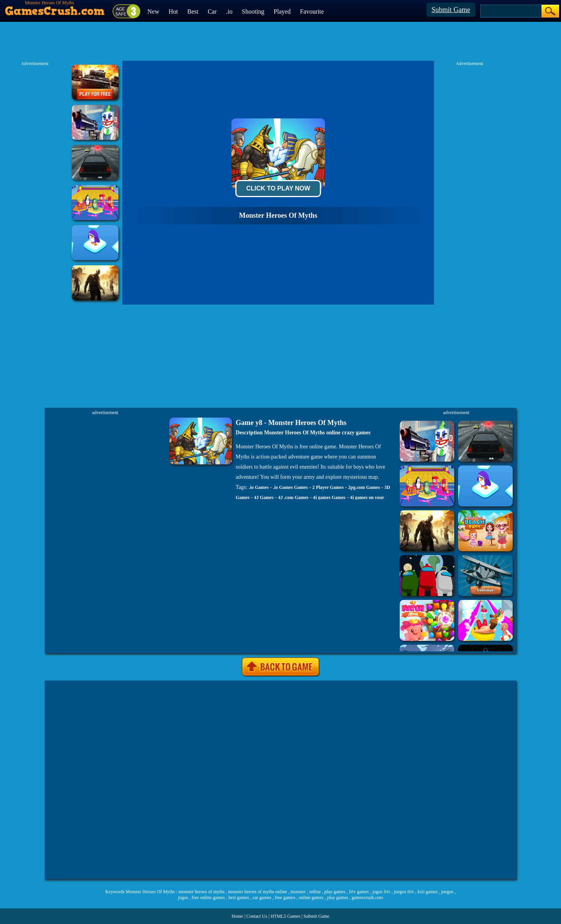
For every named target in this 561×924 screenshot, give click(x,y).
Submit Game (451, 10)
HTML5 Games (285, 916)
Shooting (253, 11)
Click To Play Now (278, 188)
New (153, 11)
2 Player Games (328, 487)
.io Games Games (290, 487)
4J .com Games (293, 497)
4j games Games (329, 497)
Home (237, 916)
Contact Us (257, 916)
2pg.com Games (364, 487)
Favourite (312, 11)
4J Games (264, 497)
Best (193, 11)
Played (282, 11)
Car (212, 11)
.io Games (259, 487)
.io (229, 11)
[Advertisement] (280, 780)
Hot (173, 11)
